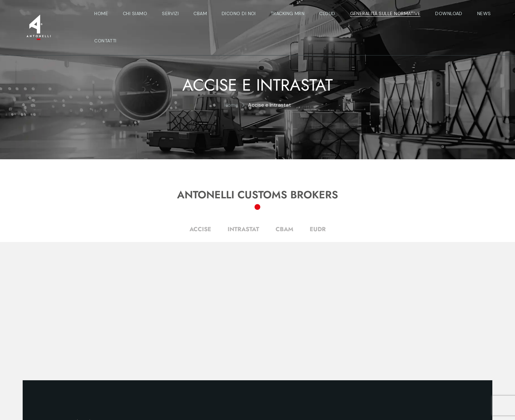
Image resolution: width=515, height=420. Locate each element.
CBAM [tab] (284, 229)
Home (231, 105)
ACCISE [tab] (200, 229)
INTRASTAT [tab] (243, 229)
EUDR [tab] (318, 229)
